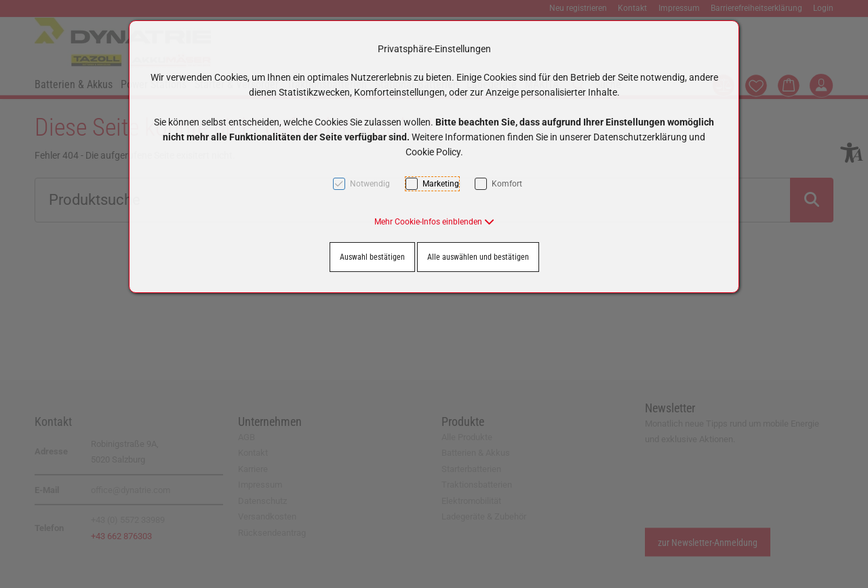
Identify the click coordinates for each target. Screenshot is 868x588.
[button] (434, 222)
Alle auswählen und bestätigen (478, 257)
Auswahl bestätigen (372, 257)
